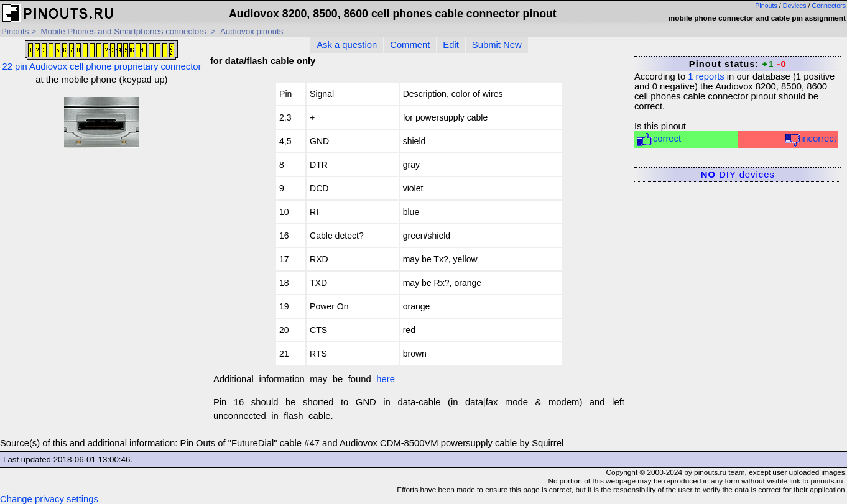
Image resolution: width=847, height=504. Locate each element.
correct (658, 140)
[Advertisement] (102, 237)
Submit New (497, 45)
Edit (451, 45)
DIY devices (738, 175)
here (386, 379)
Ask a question (347, 45)
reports (706, 76)
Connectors (829, 6)
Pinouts (766, 6)
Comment (410, 45)
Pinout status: (738, 64)
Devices (795, 6)
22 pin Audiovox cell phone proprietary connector (101, 56)
